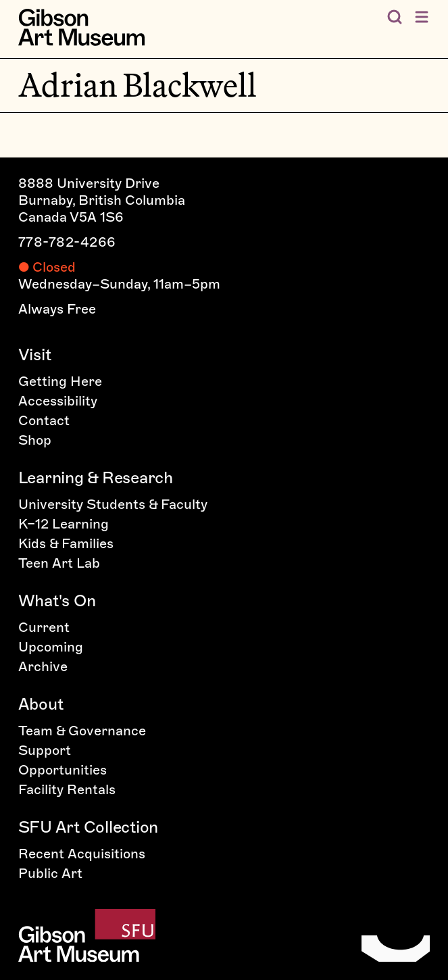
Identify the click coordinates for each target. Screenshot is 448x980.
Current (44, 627)
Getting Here (60, 381)
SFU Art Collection (89, 827)
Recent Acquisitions (82, 854)
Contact (44, 420)
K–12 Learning (64, 524)
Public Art (50, 873)
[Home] (81, 27)
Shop (35, 440)
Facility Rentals (67, 789)
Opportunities (63, 770)
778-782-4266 (67, 242)
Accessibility (58, 401)
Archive (43, 666)
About (41, 704)
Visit (35, 354)
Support (45, 750)
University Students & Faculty (113, 504)
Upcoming (51, 647)
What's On (57, 601)
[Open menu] (422, 17)
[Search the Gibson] (395, 17)
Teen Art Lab (59, 563)
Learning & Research (96, 477)
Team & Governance (82, 731)
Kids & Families (66, 543)
